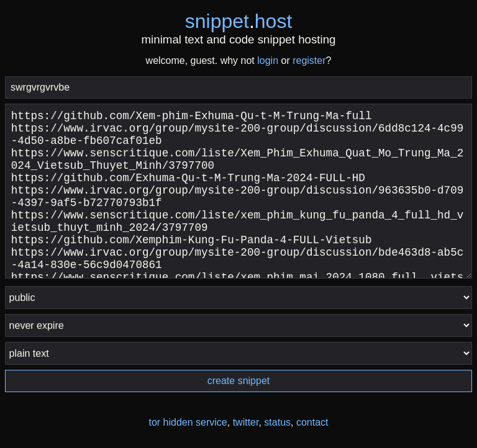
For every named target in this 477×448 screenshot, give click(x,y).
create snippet (239, 381)
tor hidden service (188, 422)
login (268, 60)
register (309, 60)
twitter (246, 422)
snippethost (239, 21)
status (277, 422)
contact (312, 422)
